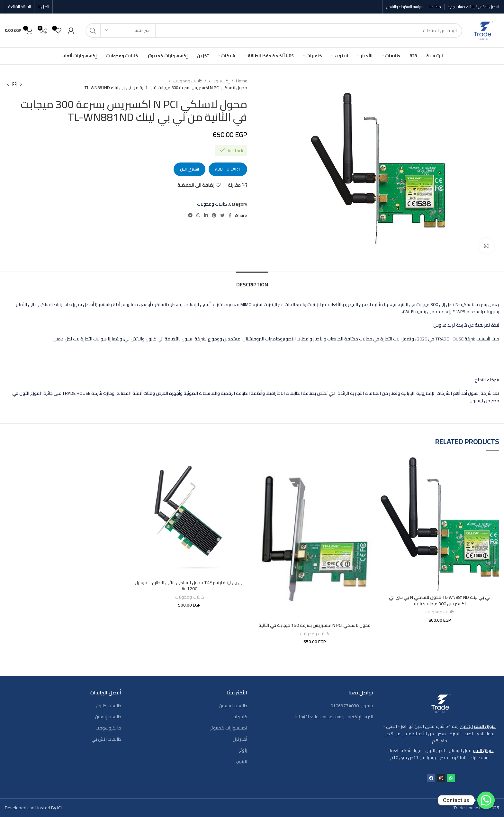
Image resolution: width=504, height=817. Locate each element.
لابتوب (241, 762)
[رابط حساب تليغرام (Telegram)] (190, 215)
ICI (59, 808)
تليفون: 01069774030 (352, 706)
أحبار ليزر (240, 739)
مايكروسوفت (108, 728)
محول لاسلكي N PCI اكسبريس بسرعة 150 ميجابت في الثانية (315, 625)
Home (241, 81)
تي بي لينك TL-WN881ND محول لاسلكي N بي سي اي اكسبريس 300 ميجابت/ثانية (440, 600)
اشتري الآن (189, 169)
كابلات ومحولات (187, 81)
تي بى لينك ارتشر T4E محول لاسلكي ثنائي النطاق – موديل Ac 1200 (189, 586)
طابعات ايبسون (233, 706)
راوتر (243, 750)
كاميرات (240, 717)
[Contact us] (486, 800)
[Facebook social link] (230, 215)
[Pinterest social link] (214, 215)
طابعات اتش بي (106, 739)
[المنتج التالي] (8, 84)
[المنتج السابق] (21, 84)
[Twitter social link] (222, 215)
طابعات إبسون (108, 717)
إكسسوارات (219, 81)
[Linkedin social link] (206, 215)
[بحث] (274, 31)
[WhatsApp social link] (198, 215)
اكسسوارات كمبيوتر (229, 728)
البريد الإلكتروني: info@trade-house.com (334, 717)
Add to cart (228, 169)
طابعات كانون (108, 706)
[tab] (252, 281)
